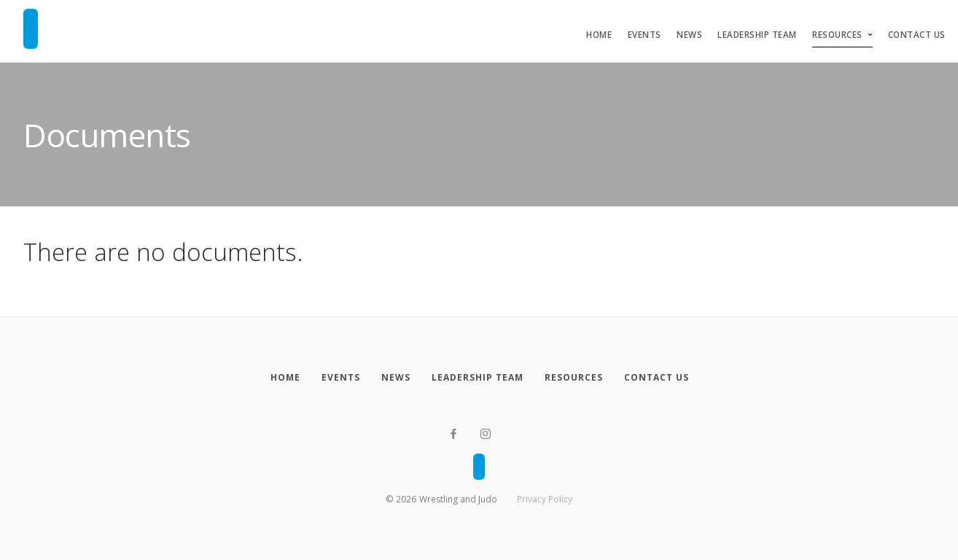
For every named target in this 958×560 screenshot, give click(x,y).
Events (644, 35)
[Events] (340, 378)
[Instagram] (486, 434)
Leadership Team (757, 35)
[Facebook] (453, 434)
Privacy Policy (545, 499)
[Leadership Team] (477, 378)
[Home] (285, 378)
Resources (837, 35)
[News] (396, 378)
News (689, 35)
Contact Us (917, 35)
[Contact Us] (656, 378)
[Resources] (573, 378)
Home (599, 35)
